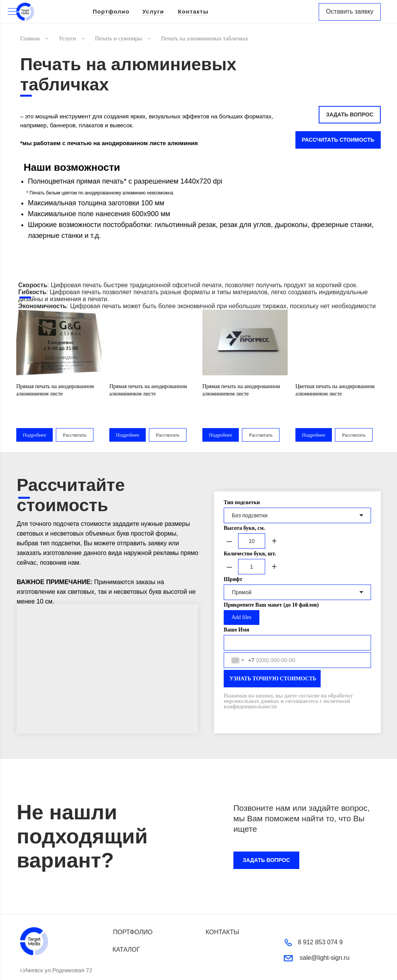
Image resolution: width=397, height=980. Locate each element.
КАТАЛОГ (126, 927)
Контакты (193, 11)
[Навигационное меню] (13, 12)
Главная (30, 38)
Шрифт (233, 556)
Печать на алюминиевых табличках (205, 38)
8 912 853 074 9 (320, 919)
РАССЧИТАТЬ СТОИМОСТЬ (338, 140)
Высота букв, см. (244, 505)
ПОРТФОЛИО (133, 909)
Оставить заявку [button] (350, 11)
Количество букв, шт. (250, 531)
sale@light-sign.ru (325, 935)
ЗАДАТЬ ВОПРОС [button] (350, 114)
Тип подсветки (242, 480)
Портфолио (111, 11)
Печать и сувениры (118, 38)
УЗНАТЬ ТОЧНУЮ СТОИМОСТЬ (273, 656)
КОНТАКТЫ (222, 909)
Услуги (153, 11)
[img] (25, 12)
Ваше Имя (236, 607)
